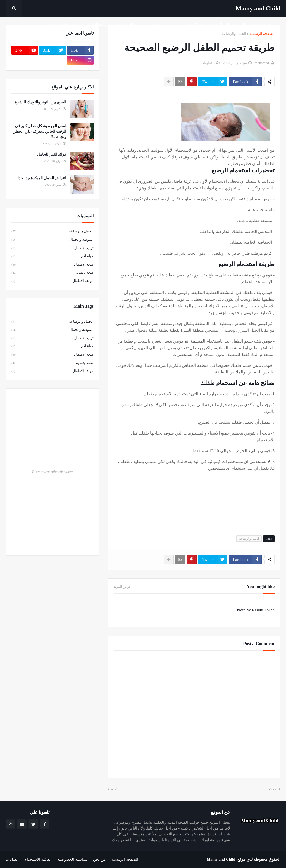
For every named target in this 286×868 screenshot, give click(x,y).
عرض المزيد (122, 587)
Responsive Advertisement (53, 472)
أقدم (114, 789)
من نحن (100, 859)
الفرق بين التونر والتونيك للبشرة (40, 102)
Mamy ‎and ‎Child (258, 8)
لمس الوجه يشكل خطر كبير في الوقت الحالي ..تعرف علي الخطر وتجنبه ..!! (40, 131)
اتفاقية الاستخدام (38, 859)
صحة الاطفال (53, 265)
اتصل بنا (12, 859)
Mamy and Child (221, 859)
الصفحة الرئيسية (262, 34)
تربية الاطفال (53, 248)
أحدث (273, 789)
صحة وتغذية (53, 273)
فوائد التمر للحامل (52, 154)
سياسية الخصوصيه (72, 859)
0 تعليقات (208, 63)
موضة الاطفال (53, 281)
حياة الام (53, 256)
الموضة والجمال (53, 240)
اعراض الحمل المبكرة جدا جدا (42, 178)
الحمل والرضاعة (234, 34)
